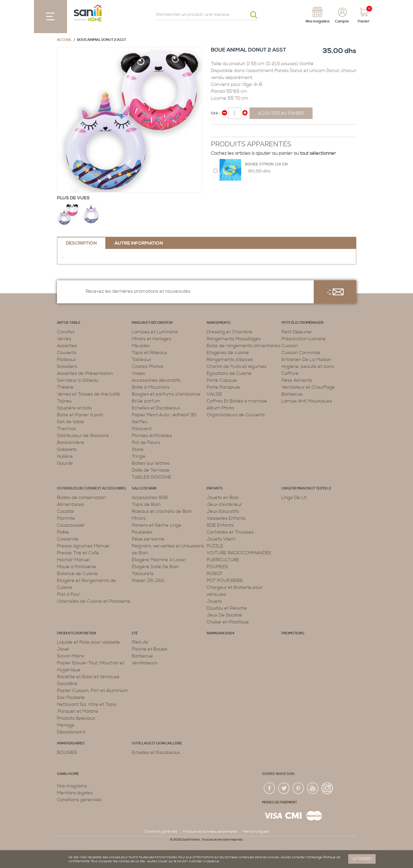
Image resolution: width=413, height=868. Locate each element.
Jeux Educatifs (223, 511)
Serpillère (67, 684)
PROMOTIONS (293, 633)
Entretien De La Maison (306, 360)
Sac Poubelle (71, 697)
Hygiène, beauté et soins (308, 366)
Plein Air (140, 642)
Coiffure (290, 373)
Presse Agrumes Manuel (83, 546)
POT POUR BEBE (225, 580)
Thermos (67, 429)
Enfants (215, 488)
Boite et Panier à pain (80, 415)
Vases (138, 373)
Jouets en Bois (223, 498)
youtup (313, 788)
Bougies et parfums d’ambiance (166, 394)
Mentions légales (75, 793)
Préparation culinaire (304, 339)
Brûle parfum (146, 401)
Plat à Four (68, 594)
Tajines (64, 401)
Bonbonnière (71, 442)
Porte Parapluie (223, 387)
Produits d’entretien (77, 633)
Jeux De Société (224, 615)
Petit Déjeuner (297, 332)
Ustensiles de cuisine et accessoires (92, 488)
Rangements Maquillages (234, 339)
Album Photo (220, 408)
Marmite (66, 518)
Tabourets (143, 574)
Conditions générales (79, 800)
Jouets (214, 601)
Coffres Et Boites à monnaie (237, 401)
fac (270, 788)
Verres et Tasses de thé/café (88, 394)
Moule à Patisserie (77, 567)
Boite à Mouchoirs (151, 387)
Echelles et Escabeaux (156, 408)
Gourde (65, 463)
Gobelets (67, 449)
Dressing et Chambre (230, 332)
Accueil (64, 40)
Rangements (219, 323)
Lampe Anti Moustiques (307, 401)
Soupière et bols (74, 408)
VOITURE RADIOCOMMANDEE (239, 553)
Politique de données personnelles (210, 832)
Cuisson (290, 346)
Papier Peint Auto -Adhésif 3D (164, 415)
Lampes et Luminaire (155, 332)
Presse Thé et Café (78, 553)
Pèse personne (148, 539)
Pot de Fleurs (146, 442)
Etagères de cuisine (228, 353)
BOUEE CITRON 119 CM (267, 164)
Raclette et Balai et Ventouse (88, 677)
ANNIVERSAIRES (71, 743)
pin (298, 788)
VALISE (214, 394)
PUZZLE (215, 546)
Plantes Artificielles (152, 436)
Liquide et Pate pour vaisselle (88, 642)
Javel (63, 649)
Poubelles (142, 532)
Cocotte (65, 511)
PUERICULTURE (223, 560)
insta (327, 788)
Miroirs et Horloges (152, 339)
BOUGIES (67, 752)
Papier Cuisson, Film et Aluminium (93, 691)
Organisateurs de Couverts (236, 415)
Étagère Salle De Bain (155, 567)
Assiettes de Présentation (85, 373)
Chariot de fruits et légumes (237, 366)
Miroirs (139, 518)
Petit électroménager (302, 323)
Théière (65, 387)
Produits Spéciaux (76, 718)
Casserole (68, 539)
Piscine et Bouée (150, 649)
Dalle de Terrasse (151, 470)
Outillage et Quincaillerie (157, 743)
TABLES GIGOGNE (152, 477)
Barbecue (292, 394)
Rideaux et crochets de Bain (162, 511)
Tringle (139, 456)
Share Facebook (217, 131)
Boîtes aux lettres (151, 463)
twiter (284, 788)
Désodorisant (71, 732)
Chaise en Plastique (228, 622)
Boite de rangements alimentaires (243, 346)
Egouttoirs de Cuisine (229, 373)
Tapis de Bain (146, 504)
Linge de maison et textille (306, 488)
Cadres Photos (148, 366)
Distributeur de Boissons (83, 436)
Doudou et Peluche (227, 608)
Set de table (71, 422)
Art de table (69, 323)
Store (138, 449)
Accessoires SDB (150, 498)
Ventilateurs (145, 663)
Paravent (142, 429)
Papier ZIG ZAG (148, 580)
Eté (135, 633)
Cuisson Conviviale (301, 353)
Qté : (215, 113)
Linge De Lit (294, 498)
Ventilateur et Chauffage (308, 387)
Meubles (141, 346)
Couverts (67, 353)
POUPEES (217, 567)
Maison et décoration (152, 323)
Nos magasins (72, 786)
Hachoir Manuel (73, 560)
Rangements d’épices (230, 360)
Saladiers (67, 366)
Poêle (63, 532)
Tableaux (142, 360)
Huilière (65, 456)
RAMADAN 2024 (220, 633)
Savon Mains (71, 656)
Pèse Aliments (297, 380)
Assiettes (67, 346)
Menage (66, 725)
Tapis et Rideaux (150, 353)
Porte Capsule (222, 380)
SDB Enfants (220, 525)
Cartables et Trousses (230, 532)
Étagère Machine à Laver (159, 560)
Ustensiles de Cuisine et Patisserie (94, 601)
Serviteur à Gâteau (78, 380)
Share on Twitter (228, 131)
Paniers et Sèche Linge (157, 525)
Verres (64, 339)
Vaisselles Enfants (226, 518)
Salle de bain (144, 488)
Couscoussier (71, 525)
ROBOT (215, 574)
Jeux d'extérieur (224, 504)
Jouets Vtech (221, 539)
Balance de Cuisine (77, 574)
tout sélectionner (318, 153)
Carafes (66, 332)
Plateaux (66, 360)
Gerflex (140, 422)
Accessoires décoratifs (156, 380)
